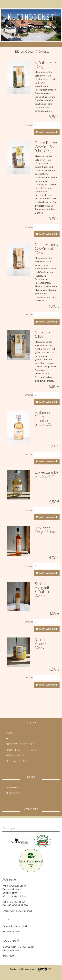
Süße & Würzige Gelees (20, 744)
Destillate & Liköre (17, 761)
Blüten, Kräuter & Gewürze (22, 750)
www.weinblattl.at (12, 931)
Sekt (9, 739)
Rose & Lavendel (15, 756)
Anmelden (12, 788)
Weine (9, 733)
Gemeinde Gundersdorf (15, 926)
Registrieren (14, 793)
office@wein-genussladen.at (17, 911)
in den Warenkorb (47, 132)
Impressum (8, 956)
